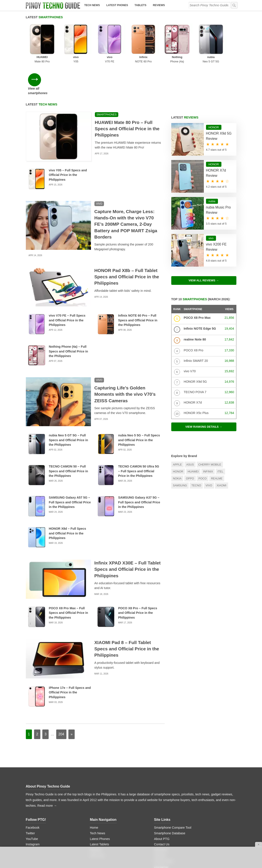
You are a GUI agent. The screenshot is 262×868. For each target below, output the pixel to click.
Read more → (47, 770)
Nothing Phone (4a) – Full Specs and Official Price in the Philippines (68, 316)
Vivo (209, 450)
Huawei (193, 436)
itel (220, 436)
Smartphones (107, 79)
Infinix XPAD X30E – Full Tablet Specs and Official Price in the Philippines (128, 534)
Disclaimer (161, 832)
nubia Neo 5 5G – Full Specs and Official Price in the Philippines (139, 405)
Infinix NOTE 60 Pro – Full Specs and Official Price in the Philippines (138, 285)
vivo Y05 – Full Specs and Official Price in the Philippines (68, 139)
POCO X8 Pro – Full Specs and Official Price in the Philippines (138, 577)
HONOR (178, 436)
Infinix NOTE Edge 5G (200, 293)
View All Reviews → (204, 245)
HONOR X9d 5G (195, 346)
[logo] (53, 5)
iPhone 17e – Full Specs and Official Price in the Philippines (70, 657)
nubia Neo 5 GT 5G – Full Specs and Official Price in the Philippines (68, 405)
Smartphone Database (170, 798)
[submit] (234, 5)
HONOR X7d (193, 367)
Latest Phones (117, 5)
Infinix (208, 436)
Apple (177, 429)
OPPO (190, 443)
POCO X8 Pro (193, 315)
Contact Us (162, 809)
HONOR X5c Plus (196, 377)
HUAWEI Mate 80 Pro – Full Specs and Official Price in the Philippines (127, 93)
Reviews (159, 5)
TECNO (196, 450)
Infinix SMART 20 (196, 325)
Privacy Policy (164, 826)
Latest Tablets (100, 809)
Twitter (30, 798)
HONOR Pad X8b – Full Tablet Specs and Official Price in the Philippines (127, 241)
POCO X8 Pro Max (197, 282)
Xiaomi (222, 450)
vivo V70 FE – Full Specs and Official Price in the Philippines (67, 285)
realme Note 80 (195, 304)
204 (61, 699)
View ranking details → (204, 391)
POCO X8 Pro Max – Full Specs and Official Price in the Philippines (68, 577)
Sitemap (160, 820)
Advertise (160, 815)
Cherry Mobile (210, 429)
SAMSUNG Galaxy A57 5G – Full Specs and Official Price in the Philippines (70, 467)
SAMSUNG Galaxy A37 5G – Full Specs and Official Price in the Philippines (139, 467)
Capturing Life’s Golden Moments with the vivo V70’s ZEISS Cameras (125, 359)
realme (217, 443)
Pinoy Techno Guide (53, 751)
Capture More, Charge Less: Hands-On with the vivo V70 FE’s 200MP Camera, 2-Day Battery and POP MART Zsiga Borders (126, 189)
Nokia (177, 443)
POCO (203, 443)
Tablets (140, 5)
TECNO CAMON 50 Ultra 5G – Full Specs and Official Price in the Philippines (139, 436)
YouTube (32, 803)
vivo (99, 168)
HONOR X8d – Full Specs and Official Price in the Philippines (68, 498)
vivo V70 (190, 336)
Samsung (180, 450)
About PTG (162, 803)
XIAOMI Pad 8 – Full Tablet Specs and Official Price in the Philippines (127, 613)
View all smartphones (221, 40)
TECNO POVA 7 (195, 357)
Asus (190, 429)
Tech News (92, 5)
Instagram (33, 809)
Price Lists (97, 820)
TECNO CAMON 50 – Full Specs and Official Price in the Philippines (68, 436)
